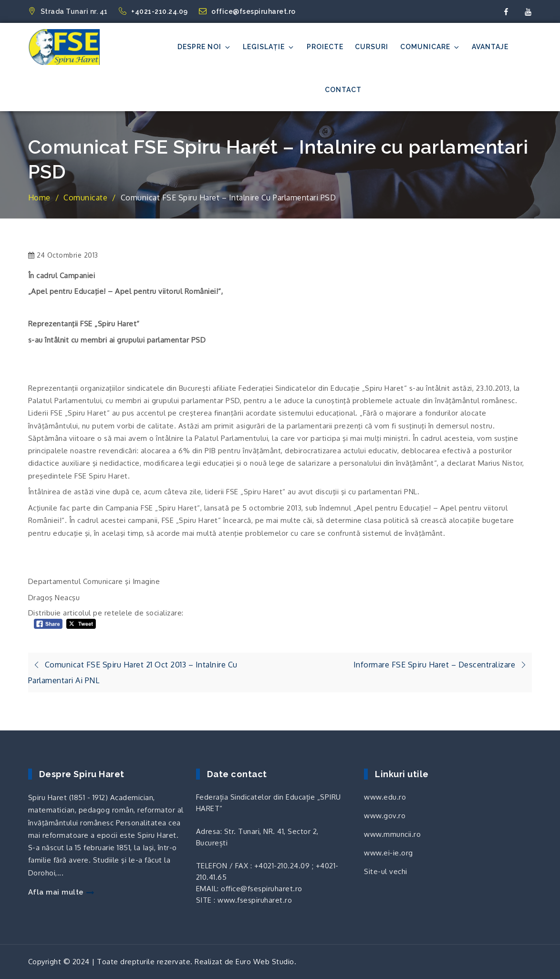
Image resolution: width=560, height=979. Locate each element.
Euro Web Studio (265, 962)
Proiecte (325, 47)
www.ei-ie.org (389, 853)
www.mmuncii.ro (392, 834)
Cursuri (372, 47)
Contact (343, 90)
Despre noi (204, 47)
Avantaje (490, 47)
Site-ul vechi (386, 871)
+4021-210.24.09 (154, 11)
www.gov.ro (385, 816)
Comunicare (430, 47)
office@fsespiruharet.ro (247, 11)
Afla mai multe (61, 892)
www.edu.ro (385, 797)
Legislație (269, 47)
